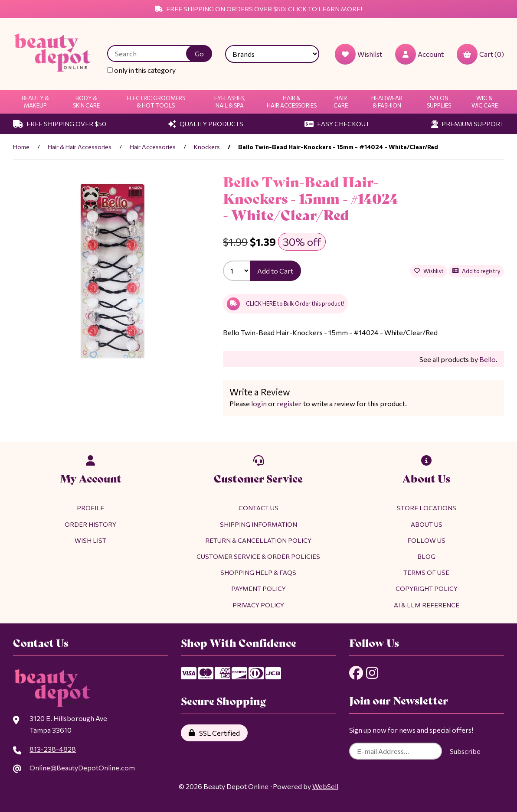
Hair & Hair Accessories (292, 102)
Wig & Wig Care (485, 102)
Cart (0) (480, 54)
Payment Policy (258, 588)
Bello (488, 359)
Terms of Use (426, 572)
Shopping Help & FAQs (258, 572)
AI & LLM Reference (427, 605)
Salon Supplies (439, 102)
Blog (426, 556)
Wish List (90, 540)
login (259, 404)
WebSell (325, 786)
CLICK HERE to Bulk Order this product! (286, 304)
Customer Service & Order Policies (258, 556)
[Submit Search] (200, 54)
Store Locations (427, 508)
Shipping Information (258, 524)
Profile (90, 508)
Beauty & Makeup (35, 102)
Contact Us (258, 508)
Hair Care (341, 102)
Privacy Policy (258, 605)
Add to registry (476, 271)
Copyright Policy (427, 588)
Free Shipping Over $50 (60, 124)
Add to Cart (276, 271)
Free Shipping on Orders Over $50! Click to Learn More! (258, 9)
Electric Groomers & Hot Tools (156, 102)
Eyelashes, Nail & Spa (230, 102)
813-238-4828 (53, 749)
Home (21, 147)
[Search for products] (154, 54)
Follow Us (426, 540)
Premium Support (468, 124)
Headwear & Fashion (387, 102)
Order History (90, 524)
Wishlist (429, 271)
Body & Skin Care (86, 102)
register (289, 404)
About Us (427, 524)
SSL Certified (214, 733)
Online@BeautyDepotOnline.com (82, 768)
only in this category (142, 70)
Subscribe (465, 752)
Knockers (207, 147)
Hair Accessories (153, 147)
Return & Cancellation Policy (258, 540)
